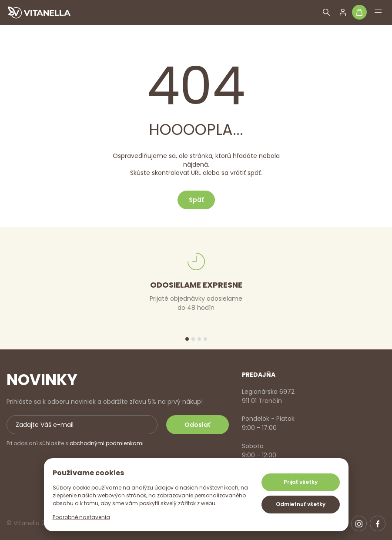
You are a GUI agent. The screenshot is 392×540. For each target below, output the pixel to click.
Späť (196, 200)
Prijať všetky (301, 482)
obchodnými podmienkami (107, 443)
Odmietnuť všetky (301, 504)
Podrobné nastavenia (81, 517)
